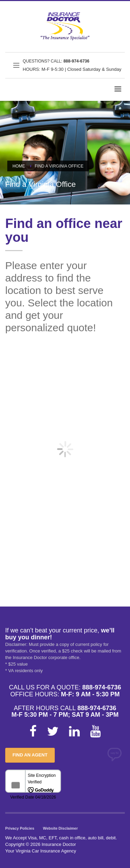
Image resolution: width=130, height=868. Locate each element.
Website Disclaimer (60, 828)
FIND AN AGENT (30, 755)
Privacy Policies (20, 828)
